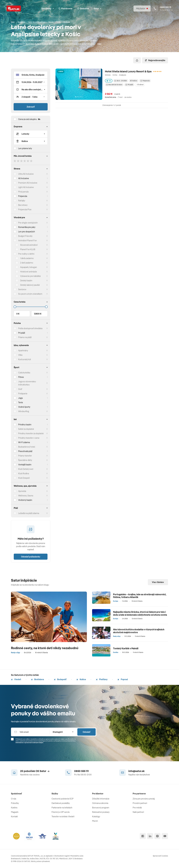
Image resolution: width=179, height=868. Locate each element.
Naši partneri (138, 812)
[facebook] (143, 836)
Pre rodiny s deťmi (26, 254)
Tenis (21, 402)
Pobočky (15, 803)
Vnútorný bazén (25, 500)
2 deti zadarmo (27, 263)
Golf (20, 389)
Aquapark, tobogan (29, 267)
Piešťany (102, 679)
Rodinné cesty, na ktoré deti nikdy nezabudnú (45, 648)
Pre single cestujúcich (28, 223)
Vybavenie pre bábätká (30, 276)
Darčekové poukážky (61, 803)
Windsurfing (24, 411)
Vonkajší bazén (25, 465)
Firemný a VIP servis (61, 812)
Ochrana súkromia (100, 803)
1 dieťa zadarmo (27, 258)
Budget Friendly (25, 236)
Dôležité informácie (101, 799)
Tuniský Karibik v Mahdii (126, 648)
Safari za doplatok (26, 429)
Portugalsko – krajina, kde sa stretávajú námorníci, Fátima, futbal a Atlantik (140, 596)
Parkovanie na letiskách (62, 808)
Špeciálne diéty (25, 460)
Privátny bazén (25, 425)
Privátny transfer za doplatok (31, 433)
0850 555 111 (81, 771)
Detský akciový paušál (30, 285)
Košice (81, 679)
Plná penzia (23, 192)
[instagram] (157, 836)
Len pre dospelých (27, 232)
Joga (20, 398)
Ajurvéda (22, 491)
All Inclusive (24, 178)
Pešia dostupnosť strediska (30, 328)
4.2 (109, 81)
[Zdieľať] (137, 60)
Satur (97, 9)
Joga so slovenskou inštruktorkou (27, 383)
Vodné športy (24, 407)
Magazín (15, 812)
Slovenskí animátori (29, 245)
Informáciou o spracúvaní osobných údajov (29, 743)
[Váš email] (30, 732)
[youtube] (165, 836)
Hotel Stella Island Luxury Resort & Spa (128, 71)
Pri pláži (129, 85)
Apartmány (23, 350)
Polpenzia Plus (25, 209)
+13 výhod (140, 85)
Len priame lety (25, 148)
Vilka (20, 355)
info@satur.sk (136, 771)
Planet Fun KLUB (28, 249)
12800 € (38, 314)
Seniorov (22, 289)
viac (99, 44)
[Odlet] (31, 141)
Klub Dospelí (24, 478)
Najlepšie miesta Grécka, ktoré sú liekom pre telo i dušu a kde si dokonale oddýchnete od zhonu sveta (140, 613)
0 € (18, 314)
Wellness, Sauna (26, 496)
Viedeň (16, 679)
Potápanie (23, 394)
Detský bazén (26, 280)
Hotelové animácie (29, 272)
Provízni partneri (140, 803)
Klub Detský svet (26, 469)
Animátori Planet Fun (27, 240)
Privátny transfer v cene (29, 438)
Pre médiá (137, 808)
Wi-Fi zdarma (24, 442)
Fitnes (21, 377)
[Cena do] (31, 307)
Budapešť (60, 679)
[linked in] (150, 836)
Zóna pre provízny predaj (144, 799)
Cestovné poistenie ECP (63, 799)
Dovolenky (47, 9)
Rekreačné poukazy (101, 812)
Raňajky (22, 201)
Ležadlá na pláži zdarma (29, 513)
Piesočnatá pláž (25, 451)
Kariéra (14, 808)
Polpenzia (23, 196)
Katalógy (96, 816)
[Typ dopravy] (31, 134)
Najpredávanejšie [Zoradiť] (155, 60)
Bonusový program (101, 808)
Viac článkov (158, 582)
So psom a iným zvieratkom (30, 294)
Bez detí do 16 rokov (114, 85)
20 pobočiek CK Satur (35, 771)
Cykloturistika (24, 373)
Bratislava (37, 679)
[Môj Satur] (142, 9)
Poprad (123, 679)
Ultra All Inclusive (26, 174)
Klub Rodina (24, 473)
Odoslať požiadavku (31, 557)
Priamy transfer (25, 456)
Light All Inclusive (26, 187)
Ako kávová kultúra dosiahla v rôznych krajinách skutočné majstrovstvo (139, 631)
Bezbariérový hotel (27, 447)
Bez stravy (23, 205)
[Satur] (14, 9)
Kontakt (14, 816)
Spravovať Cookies (160, 856)
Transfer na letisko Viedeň (63, 816)
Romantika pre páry (27, 227)
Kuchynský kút (25, 359)
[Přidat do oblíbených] (99, 72)
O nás (14, 799)
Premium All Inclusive (28, 183)
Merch (95, 821)
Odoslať (86, 732)
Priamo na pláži (25, 337)
